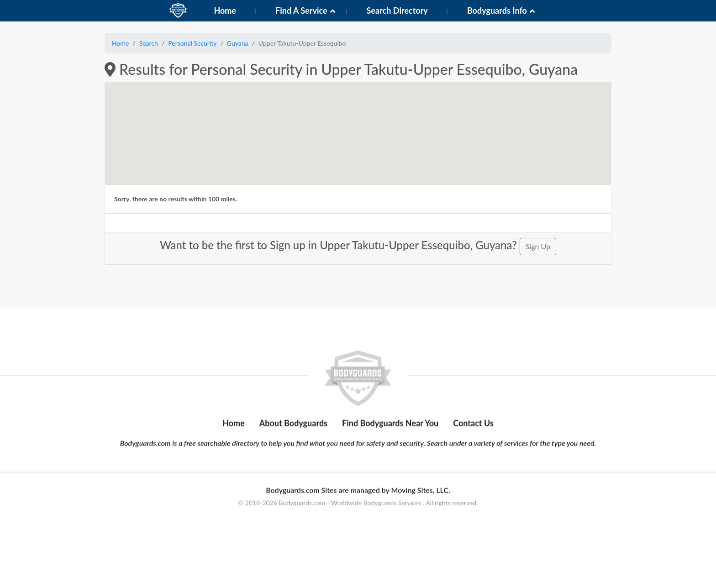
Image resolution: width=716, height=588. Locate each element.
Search (149, 43)
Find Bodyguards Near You (390, 448)
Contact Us (473, 448)
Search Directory (397, 10)
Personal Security (192, 43)
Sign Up (538, 246)
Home (225, 10)
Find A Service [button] (301, 10)
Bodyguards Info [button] (497, 10)
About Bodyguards (293, 448)
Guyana (238, 43)
